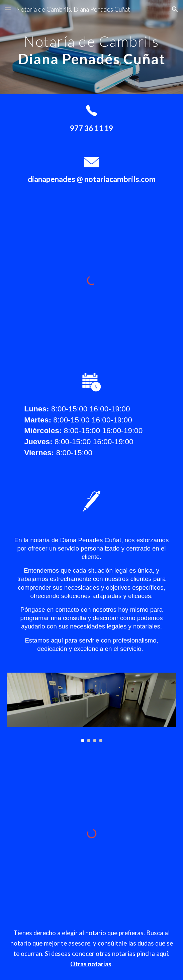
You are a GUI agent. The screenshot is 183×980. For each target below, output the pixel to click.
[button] (8, 9)
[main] (91, 47)
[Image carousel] (91, 707)
